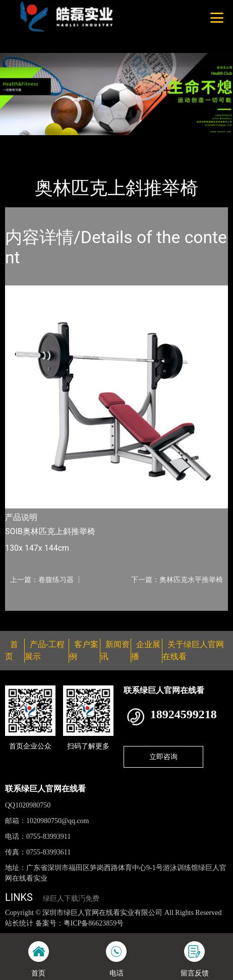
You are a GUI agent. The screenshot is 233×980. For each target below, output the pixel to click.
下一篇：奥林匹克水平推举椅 (177, 580)
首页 (22, 142)
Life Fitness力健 (122, 142)
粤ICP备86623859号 (94, 923)
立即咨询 (163, 757)
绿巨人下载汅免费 (71, 899)
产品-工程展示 (63, 142)
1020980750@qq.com (58, 821)
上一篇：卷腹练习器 (42, 580)
